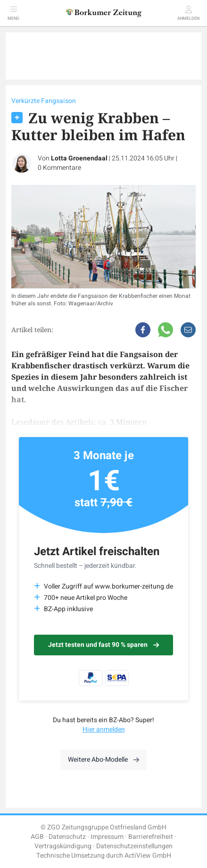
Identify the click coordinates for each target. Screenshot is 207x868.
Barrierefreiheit (151, 837)
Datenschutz (67, 837)
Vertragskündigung (63, 846)
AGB (37, 837)
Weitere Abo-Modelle (103, 760)
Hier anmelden (104, 729)
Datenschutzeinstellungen (134, 846)
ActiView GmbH (148, 856)
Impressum (107, 837)
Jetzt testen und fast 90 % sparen (103, 645)
